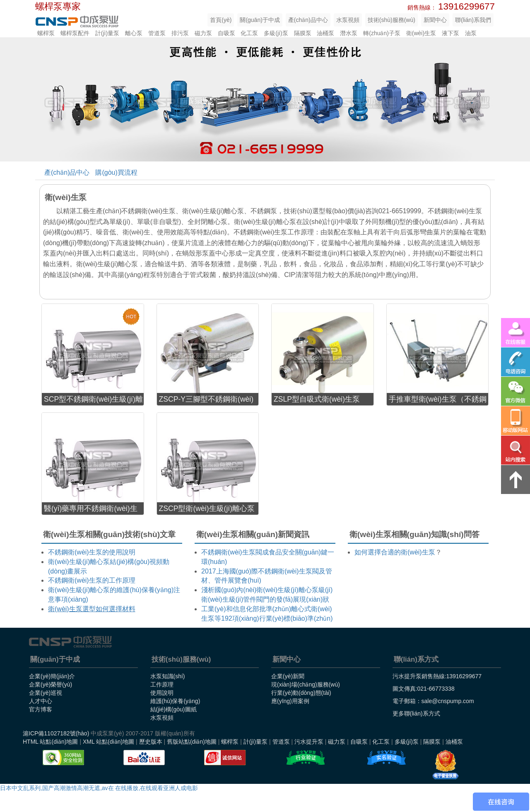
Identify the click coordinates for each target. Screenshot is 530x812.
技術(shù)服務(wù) (391, 20)
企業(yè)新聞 (288, 676)
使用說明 (162, 693)
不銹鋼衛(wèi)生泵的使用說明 (92, 552)
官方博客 (41, 709)
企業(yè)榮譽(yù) (51, 684)
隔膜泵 (303, 33)
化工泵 (249, 33)
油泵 (471, 33)
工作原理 (162, 684)
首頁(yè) (221, 20)
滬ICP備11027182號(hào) (56, 733)
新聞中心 (435, 20)
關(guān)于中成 (260, 20)
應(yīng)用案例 (290, 701)
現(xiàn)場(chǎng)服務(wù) (306, 684)
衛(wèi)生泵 (421, 33)
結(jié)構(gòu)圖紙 (173, 709)
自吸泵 (226, 33)
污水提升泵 (309, 742)
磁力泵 (203, 33)
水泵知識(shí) (168, 676)
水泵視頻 (348, 20)
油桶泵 (325, 33)
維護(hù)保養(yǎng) (175, 701)
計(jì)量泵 (107, 33)
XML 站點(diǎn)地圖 (108, 742)
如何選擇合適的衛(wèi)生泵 (395, 552)
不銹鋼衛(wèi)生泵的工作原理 (92, 580)
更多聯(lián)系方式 (416, 713)
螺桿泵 (46, 33)
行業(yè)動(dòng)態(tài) (301, 693)
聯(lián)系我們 (473, 20)
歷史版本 (151, 742)
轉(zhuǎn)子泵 (382, 33)
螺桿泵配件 (75, 33)
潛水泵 (349, 33)
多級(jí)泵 (276, 33)
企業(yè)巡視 (46, 693)
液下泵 (450, 33)
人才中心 (41, 701)
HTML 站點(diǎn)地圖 (51, 742)
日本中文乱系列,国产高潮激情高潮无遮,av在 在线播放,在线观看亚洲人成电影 (99, 788)
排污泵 (180, 33)
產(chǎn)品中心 (308, 20)
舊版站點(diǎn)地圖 (192, 742)
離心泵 (134, 33)
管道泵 (157, 33)
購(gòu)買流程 (116, 172)
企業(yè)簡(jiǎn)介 (52, 676)
